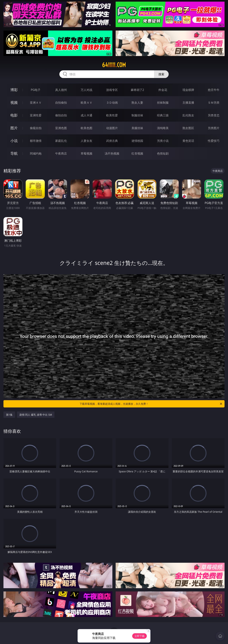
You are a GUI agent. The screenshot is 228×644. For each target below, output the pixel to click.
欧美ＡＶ (87, 103)
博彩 (14, 90)
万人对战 (87, 90)
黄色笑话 (188, 141)
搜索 (161, 74)
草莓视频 (87, 153)
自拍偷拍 (61, 103)
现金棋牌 (188, 90)
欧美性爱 (112, 115)
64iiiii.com (114, 65)
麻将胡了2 (137, 90)
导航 (14, 153)
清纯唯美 (163, 128)
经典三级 (163, 115)
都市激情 (36, 141)
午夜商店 (61, 153)
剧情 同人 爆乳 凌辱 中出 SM (36, 415)
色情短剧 (163, 153)
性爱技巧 (214, 141)
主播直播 (188, 103)
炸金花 (163, 90)
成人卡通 (87, 115)
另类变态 (214, 115)
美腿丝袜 (137, 128)
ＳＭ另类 (214, 103)
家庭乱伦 (61, 141)
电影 (14, 115)
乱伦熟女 (188, 115)
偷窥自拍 (36, 128)
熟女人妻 (137, 103)
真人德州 (61, 90)
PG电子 (36, 90)
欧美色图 (87, 128)
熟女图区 (188, 128)
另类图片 (214, 128)
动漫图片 (112, 128)
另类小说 (163, 141)
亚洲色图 (61, 128)
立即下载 (139, 636)
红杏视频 (137, 153)
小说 (14, 141)
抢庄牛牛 (214, 90)
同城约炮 (36, 153)
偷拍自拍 (61, 115)
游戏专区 (112, 90)
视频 (14, 102)
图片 (14, 128)
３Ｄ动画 (112, 103)
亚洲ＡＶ (36, 103)
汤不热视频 (112, 153)
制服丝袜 (137, 115)
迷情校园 (137, 141)
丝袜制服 (163, 103)
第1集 (9, 415)
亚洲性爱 (36, 115)
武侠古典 (112, 141)
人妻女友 (87, 141)
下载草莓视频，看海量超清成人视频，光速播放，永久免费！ (151, 404)
